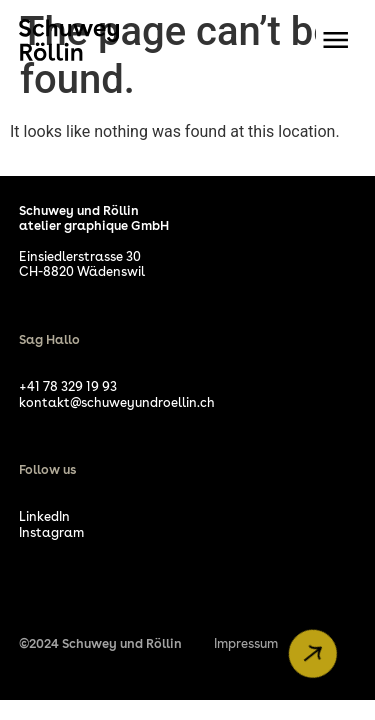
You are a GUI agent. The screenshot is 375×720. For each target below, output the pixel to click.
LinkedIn (44, 516)
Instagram (51, 532)
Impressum (246, 643)
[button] (336, 40)
